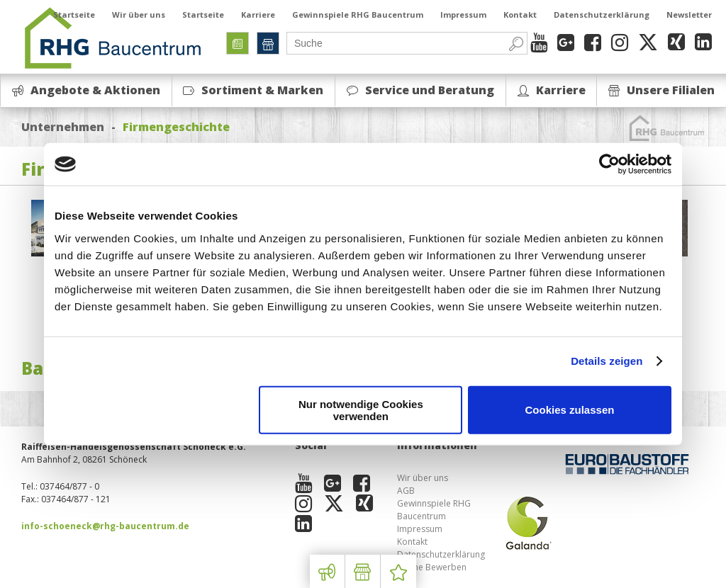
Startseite (74, 15)
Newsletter (689, 15)
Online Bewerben (432, 567)
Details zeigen (607, 361)
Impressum (463, 15)
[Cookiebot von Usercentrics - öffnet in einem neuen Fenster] (609, 164)
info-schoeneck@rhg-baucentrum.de (105, 526)
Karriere (258, 15)
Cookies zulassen (570, 410)
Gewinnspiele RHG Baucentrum (358, 15)
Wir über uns (139, 15)
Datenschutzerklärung (602, 15)
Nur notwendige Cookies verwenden (361, 409)
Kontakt (520, 15)
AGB (406, 491)
